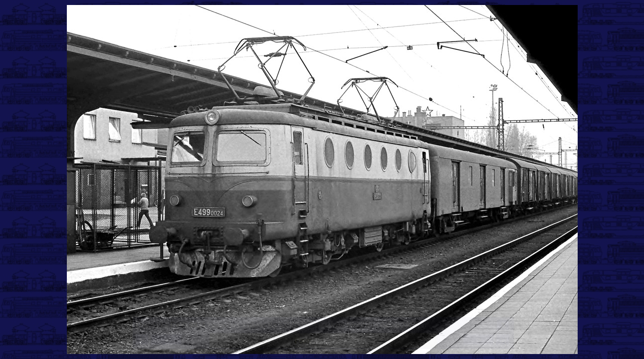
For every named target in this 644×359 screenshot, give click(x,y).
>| (503, 340)
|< (143, 340)
